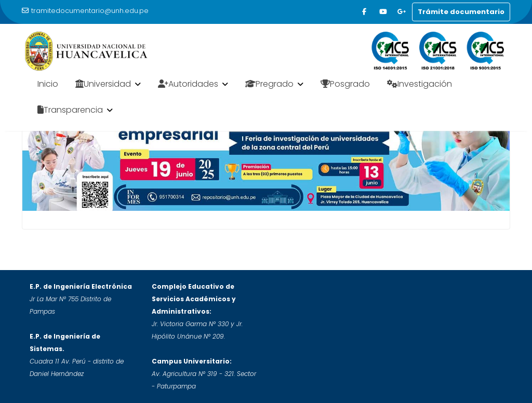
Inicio (48, 84)
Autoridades (188, 84)
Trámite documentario (461, 12)
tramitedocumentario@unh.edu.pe (85, 11)
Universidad (103, 84)
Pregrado (269, 84)
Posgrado (345, 84)
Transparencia (70, 110)
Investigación (420, 84)
